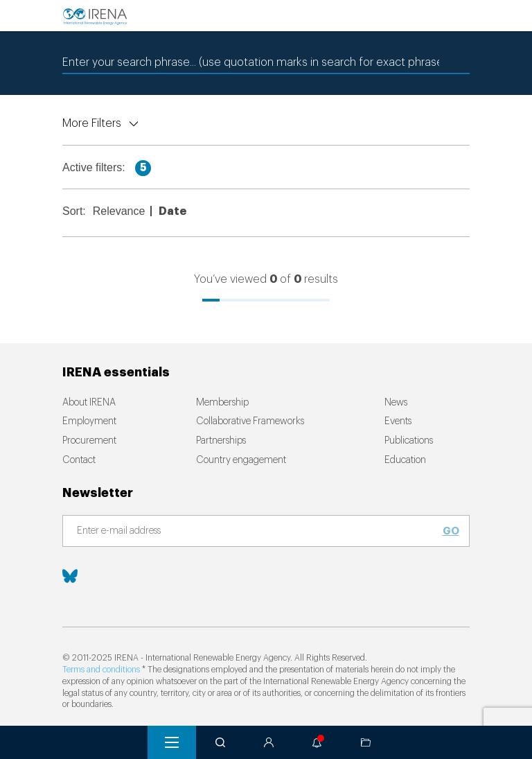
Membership (222, 403)
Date (172, 211)
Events (398, 421)
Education (405, 460)
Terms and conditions (101, 670)
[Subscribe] (258, 532)
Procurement (89, 441)
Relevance (119, 211)
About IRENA (89, 403)
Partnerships (221, 441)
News (396, 403)
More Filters (92, 123)
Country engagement (241, 460)
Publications (409, 441)
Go (451, 531)
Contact (79, 460)
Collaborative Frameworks (250, 421)
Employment (89, 421)
